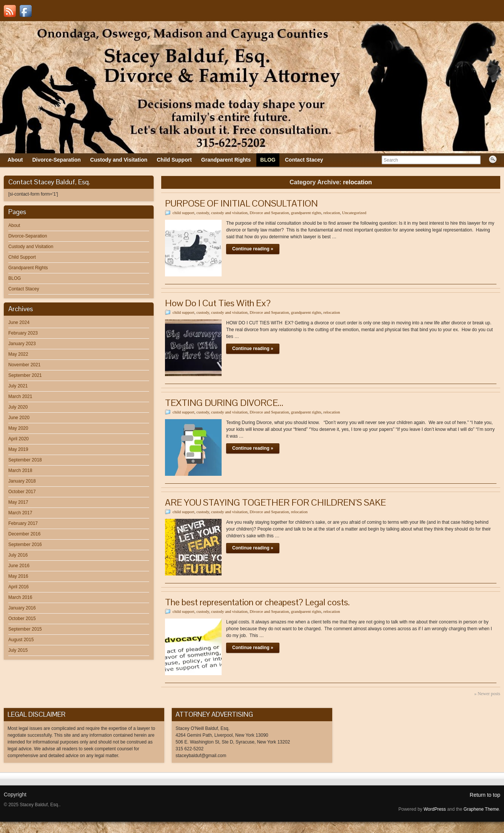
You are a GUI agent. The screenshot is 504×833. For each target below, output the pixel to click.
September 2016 (25, 545)
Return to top (485, 795)
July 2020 (18, 407)
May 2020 (18, 428)
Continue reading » (253, 249)
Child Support (22, 257)
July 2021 (18, 386)
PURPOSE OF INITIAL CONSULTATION (241, 203)
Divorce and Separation (269, 213)
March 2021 (20, 396)
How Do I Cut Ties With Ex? (218, 303)
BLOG (15, 278)
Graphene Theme (481, 809)
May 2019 (18, 449)
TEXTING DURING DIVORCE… (224, 403)
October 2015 (22, 619)
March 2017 (20, 513)
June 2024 (19, 322)
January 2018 (22, 481)
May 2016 (18, 576)
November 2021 (24, 365)
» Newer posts (487, 694)
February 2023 (23, 333)
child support (183, 213)
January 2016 (22, 608)
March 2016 (20, 597)
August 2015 (21, 640)
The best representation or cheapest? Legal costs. (257, 602)
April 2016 (18, 587)
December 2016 (24, 534)
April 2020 (18, 439)
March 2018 (20, 470)
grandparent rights (306, 213)
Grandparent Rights (28, 268)
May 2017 (18, 502)
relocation (332, 213)
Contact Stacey (24, 289)
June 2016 (19, 566)
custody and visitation (229, 213)
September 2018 (25, 460)
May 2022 (18, 354)
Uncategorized (354, 213)
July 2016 (18, 555)
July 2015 (18, 650)
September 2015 (25, 629)
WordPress (435, 809)
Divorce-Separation (28, 236)
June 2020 (19, 418)
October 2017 (22, 492)
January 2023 (22, 344)
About (14, 225)
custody (203, 213)
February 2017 (23, 523)
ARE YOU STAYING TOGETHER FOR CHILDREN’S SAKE (275, 502)
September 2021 (25, 375)
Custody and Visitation (31, 247)
